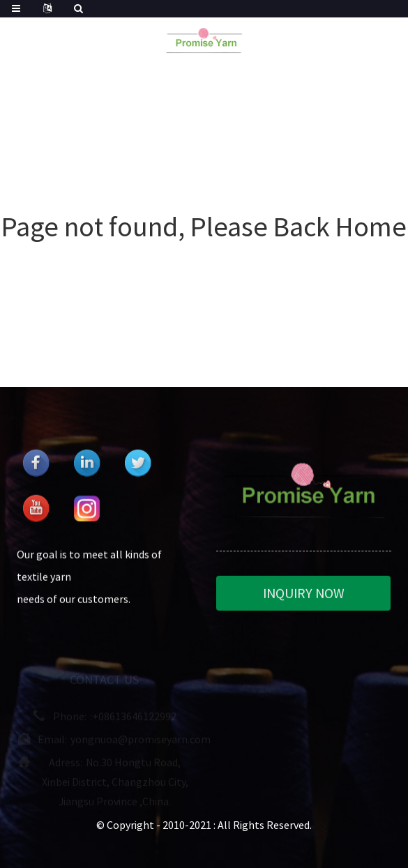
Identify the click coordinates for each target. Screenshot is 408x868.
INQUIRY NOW (304, 594)
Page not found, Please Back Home (204, 227)
